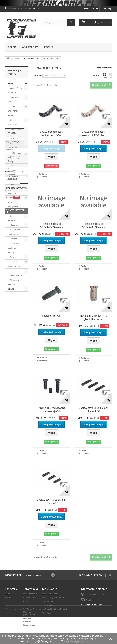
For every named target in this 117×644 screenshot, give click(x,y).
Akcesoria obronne (13, 282)
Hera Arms (14, 325)
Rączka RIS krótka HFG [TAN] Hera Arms (93, 318)
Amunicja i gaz (16, 211)
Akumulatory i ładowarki (15, 131)
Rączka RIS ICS (51, 316)
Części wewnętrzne (13, 122)
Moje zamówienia (50, 594)
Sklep (12, 47)
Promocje (13, 355)
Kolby (12, 152)
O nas (26, 601)
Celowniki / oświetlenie (14, 191)
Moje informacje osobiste (54, 609)
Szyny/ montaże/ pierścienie (12, 175)
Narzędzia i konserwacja (14, 232)
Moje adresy (48, 605)
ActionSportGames (18, 321)
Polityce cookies (80, 641)
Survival (13, 257)
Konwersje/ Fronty (14, 159)
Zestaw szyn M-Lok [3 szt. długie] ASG (94, 410)
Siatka (105, 76)
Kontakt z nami (91, 8)
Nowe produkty (30, 594)
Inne (12, 184)
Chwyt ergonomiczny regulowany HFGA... (52, 133)
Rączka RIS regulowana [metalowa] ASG (51, 410)
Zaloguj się (106, 8)
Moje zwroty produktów (53, 598)
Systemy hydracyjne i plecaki (13, 111)
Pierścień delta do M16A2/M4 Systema (93, 226)
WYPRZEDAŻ (30, 47)
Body (12, 166)
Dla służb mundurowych (14, 264)
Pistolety (14, 239)
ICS (11, 329)
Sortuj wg (37, 75)
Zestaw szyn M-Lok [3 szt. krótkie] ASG (51, 502)
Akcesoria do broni (14, 99)
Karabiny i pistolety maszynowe (13, 202)
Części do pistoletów (13, 218)
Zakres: (8, 340)
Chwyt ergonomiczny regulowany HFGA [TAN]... (93, 133)
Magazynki (14, 225)
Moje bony (47, 613)
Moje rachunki (49, 601)
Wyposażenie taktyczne (15, 90)
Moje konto (50, 589)
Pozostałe (14, 138)
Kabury (10, 425)
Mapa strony (29, 625)
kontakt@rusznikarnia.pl (91, 605)
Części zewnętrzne (13, 145)
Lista (111, 76)
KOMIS (48, 47)
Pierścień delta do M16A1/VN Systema (51, 226)
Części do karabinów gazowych (13, 248)
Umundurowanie (15, 275)
